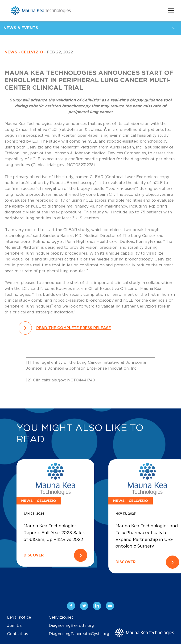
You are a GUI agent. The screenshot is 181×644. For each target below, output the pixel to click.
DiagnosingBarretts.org (72, 626)
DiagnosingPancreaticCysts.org (79, 634)
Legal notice (19, 617)
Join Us (14, 626)
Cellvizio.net (61, 617)
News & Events (21, 28)
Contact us (18, 634)
